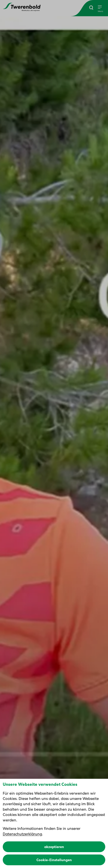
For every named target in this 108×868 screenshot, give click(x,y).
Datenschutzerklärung (22, 834)
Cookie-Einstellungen (54, 860)
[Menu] (100, 9)
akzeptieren (54, 847)
